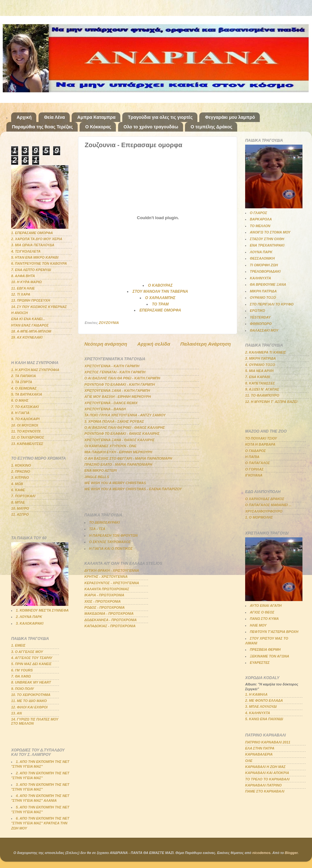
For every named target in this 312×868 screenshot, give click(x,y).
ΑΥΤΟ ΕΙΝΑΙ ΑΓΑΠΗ (266, 606)
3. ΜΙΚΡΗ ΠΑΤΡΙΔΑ (260, 358)
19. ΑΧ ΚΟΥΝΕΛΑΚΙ (27, 337)
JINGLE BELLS (97, 477)
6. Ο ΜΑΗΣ (20, 400)
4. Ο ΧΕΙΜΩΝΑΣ (24, 388)
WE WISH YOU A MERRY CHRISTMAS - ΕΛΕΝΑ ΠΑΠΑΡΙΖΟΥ (133, 489)
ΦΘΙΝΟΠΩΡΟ (261, 324)
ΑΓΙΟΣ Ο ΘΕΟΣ (262, 612)
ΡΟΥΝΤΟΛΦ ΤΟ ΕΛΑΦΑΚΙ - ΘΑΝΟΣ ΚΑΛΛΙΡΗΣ (122, 434)
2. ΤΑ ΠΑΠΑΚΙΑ (24, 376)
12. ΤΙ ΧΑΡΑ (21, 294)
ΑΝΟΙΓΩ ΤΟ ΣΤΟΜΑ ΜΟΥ (270, 232)
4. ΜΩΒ (17, 484)
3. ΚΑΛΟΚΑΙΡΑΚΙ (30, 623)
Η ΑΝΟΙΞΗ (19, 313)
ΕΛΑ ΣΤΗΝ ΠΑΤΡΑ (260, 748)
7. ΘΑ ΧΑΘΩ (21, 676)
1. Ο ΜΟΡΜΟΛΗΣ (259, 517)
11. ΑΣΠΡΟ (20, 514)
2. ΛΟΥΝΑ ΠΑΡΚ (29, 617)
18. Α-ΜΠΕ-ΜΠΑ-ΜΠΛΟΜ (31, 331)
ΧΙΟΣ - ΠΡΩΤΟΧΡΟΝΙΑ (103, 601)
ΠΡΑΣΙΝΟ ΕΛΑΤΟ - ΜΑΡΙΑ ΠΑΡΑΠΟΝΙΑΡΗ (118, 464)
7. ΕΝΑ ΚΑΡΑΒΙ (258, 377)
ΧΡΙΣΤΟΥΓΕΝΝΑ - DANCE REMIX (111, 403)
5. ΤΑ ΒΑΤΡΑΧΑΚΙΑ (27, 394)
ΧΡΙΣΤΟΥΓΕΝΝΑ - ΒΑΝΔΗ (105, 409)
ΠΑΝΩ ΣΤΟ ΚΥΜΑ (264, 619)
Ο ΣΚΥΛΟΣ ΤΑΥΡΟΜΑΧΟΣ (110, 542)
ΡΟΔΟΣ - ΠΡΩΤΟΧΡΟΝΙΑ (105, 607)
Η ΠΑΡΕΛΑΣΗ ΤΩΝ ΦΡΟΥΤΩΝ (113, 535)
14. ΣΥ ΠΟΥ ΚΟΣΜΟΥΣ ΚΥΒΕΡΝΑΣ (39, 307)
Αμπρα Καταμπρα (96, 117)
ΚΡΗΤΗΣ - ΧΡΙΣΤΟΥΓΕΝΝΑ (106, 577)
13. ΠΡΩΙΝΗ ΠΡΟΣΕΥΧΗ (31, 300)
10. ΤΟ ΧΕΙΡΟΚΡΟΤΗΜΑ (31, 695)
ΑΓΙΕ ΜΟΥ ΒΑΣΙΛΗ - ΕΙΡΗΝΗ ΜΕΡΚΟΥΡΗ (118, 397)
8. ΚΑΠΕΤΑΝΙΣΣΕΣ (260, 383)
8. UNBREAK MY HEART (31, 682)
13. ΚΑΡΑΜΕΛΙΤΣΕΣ (27, 444)
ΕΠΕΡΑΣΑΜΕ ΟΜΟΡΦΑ (160, 310)
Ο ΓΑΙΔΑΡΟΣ (255, 451)
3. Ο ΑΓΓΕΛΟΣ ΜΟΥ (27, 652)
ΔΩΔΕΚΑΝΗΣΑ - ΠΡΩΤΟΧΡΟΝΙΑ (110, 620)
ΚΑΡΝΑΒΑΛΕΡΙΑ (259, 754)
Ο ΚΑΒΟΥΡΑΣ (160, 285)
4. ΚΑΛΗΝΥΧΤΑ (258, 713)
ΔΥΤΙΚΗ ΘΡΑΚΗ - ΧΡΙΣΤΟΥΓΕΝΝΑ (112, 570)
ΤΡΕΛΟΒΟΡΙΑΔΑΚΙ (265, 271)
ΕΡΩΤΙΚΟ (258, 311)
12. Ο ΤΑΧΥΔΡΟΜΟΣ (28, 437)
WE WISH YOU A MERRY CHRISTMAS (115, 483)
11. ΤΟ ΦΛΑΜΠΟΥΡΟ (262, 395)
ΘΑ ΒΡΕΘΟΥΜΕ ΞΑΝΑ (268, 284)
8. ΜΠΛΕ (18, 502)
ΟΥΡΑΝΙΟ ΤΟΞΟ (263, 298)
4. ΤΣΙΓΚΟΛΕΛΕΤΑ (26, 251)
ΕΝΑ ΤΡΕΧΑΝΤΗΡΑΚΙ (267, 245)
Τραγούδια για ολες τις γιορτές (160, 117)
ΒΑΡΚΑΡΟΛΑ (261, 219)
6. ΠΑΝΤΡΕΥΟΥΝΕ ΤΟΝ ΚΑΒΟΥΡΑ (39, 263)
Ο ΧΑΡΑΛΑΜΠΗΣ (160, 298)
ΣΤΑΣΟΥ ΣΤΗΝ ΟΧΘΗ (267, 239)
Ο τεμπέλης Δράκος (212, 127)
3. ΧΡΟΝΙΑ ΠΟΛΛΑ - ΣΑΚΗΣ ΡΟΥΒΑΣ (114, 421)
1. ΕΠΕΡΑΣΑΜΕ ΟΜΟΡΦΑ (32, 233)
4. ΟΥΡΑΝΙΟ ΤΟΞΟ (260, 365)
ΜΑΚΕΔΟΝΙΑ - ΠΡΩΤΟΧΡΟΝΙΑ (109, 613)
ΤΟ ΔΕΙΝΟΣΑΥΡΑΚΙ (104, 522)
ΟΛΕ (249, 761)
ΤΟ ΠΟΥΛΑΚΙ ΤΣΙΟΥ (261, 438)
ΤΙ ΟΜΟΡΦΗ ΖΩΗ (264, 265)
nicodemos (261, 853)
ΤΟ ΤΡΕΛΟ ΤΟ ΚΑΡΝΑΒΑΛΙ (267, 779)
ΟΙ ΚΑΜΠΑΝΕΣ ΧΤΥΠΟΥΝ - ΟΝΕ (110, 446)
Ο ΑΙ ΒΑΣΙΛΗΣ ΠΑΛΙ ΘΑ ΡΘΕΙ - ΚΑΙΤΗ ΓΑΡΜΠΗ (122, 378)
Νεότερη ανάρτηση (106, 344)
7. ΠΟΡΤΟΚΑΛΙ (23, 496)
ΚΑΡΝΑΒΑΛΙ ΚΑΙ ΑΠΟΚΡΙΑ (267, 773)
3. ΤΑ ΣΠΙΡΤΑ (22, 382)
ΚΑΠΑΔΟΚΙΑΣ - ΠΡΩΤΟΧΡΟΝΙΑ (110, 626)
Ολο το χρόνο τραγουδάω (151, 127)
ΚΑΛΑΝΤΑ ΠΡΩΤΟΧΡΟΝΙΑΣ (107, 589)
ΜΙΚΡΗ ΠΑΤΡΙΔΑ (263, 291)
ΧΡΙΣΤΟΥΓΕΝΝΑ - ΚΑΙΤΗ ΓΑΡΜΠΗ (112, 366)
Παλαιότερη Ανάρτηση (206, 344)
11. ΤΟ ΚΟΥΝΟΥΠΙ (26, 431)
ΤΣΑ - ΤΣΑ (97, 529)
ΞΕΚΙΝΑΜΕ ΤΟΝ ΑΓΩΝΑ (269, 656)
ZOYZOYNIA (109, 323)
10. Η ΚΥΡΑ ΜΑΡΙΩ (26, 282)
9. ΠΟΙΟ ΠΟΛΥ (23, 689)
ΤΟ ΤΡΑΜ (160, 304)
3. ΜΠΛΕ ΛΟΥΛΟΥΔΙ (261, 707)
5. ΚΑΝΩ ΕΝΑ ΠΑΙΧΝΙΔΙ (264, 719)
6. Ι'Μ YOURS (22, 670)
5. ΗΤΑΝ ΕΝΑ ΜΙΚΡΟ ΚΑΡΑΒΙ (35, 257)
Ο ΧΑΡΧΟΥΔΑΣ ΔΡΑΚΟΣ (265, 499)
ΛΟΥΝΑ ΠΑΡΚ (261, 252)
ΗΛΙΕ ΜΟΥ (258, 625)
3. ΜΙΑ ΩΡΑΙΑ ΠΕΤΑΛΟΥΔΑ (33, 245)
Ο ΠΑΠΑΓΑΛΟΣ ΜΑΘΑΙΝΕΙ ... (268, 505)
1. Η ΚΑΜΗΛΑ (256, 694)
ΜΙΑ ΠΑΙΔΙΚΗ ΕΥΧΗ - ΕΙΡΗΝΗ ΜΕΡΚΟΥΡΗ (118, 452)
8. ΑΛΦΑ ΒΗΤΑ (23, 276)
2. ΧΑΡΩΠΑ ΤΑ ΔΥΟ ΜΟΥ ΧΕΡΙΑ (37, 239)
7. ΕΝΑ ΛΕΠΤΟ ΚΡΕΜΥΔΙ (31, 270)
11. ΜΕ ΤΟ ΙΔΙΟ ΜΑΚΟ (29, 701)
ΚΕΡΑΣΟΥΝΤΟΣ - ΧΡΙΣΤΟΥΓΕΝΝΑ (112, 583)
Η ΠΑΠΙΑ (252, 457)
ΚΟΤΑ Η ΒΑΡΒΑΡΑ (260, 444)
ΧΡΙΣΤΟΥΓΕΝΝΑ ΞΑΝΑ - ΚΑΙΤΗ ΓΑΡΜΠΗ (117, 391)
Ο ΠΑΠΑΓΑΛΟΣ (258, 463)
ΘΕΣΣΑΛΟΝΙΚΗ (262, 258)
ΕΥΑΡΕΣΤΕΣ (260, 663)
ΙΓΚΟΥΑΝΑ (254, 475)
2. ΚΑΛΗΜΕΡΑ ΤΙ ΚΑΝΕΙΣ (266, 352)
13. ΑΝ (16, 713)
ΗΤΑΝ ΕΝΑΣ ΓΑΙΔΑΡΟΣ (30, 325)
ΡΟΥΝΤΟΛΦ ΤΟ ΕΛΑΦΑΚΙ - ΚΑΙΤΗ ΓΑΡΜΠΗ (120, 384)
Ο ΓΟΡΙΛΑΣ (254, 469)
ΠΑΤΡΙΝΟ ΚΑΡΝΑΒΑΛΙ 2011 (268, 742)
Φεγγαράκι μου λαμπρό (230, 117)
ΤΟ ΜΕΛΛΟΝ (260, 226)
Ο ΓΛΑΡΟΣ (259, 213)
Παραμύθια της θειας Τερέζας (43, 127)
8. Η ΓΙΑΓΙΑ (20, 413)
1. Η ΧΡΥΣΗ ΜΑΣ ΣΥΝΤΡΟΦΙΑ (35, 370)
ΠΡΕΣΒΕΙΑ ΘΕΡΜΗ (265, 649)
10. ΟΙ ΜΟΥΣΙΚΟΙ (25, 425)
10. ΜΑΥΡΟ (20, 508)
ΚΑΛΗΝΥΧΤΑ (260, 278)
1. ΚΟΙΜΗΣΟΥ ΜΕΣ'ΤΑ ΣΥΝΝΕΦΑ (42, 610)
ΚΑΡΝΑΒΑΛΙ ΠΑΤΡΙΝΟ (263, 785)
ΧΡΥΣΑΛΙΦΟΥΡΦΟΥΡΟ (264, 511)
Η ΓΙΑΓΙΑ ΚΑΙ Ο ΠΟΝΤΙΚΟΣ (111, 549)
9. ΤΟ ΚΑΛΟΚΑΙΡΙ (25, 419)
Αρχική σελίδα (154, 344)
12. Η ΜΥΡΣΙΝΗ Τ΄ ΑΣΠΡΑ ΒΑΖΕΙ (271, 402)
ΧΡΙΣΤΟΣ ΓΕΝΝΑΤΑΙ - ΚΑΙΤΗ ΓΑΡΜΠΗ (115, 372)
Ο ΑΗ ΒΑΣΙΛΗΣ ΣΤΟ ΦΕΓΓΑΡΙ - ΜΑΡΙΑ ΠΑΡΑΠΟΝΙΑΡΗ (128, 458)
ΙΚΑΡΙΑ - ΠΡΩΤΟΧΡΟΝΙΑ (104, 595)
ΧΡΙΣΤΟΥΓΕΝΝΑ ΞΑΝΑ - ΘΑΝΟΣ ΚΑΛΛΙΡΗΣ (120, 440)
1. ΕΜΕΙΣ (18, 645)
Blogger (291, 853)
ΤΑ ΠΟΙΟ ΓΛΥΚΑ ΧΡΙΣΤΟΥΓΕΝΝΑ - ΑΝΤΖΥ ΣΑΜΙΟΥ (125, 415)
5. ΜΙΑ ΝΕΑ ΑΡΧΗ (259, 371)
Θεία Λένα (54, 117)
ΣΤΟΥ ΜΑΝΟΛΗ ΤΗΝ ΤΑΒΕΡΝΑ (160, 291)
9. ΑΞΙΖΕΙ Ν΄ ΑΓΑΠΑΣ (262, 389)
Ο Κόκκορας (98, 127)
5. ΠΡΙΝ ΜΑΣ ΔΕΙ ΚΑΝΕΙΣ (31, 664)
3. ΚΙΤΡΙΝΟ (20, 477)
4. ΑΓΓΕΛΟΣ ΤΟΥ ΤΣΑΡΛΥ (32, 658)
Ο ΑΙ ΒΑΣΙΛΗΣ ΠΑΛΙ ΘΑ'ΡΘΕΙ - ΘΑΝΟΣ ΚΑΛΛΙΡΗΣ (125, 427)
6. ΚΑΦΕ (18, 490)
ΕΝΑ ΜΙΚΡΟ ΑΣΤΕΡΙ (101, 470)
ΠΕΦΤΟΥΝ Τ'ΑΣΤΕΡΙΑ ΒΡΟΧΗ (274, 632)
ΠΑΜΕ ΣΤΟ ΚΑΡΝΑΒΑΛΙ (265, 791)
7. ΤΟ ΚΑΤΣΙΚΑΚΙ (25, 407)
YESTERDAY (260, 317)
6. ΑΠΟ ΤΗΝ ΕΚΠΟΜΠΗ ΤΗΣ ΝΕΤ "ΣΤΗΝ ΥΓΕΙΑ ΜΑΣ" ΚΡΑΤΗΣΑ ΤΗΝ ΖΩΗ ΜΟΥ (40, 823)
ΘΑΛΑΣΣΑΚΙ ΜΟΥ (264, 330)
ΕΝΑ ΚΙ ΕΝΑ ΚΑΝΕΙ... (28, 319)
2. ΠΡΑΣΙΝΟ (21, 471)
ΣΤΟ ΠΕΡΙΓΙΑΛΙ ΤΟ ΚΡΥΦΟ (272, 304)
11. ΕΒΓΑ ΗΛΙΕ (23, 288)
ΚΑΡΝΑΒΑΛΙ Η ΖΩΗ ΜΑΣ (265, 767)
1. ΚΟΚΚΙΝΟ (21, 465)
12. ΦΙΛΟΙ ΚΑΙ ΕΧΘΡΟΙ (29, 707)
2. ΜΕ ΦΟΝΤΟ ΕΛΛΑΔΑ (264, 700)
